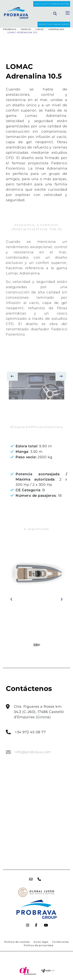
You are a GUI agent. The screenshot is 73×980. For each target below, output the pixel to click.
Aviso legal (41, 942)
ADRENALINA (56, 29)
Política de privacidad (38, 945)
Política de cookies (17, 942)
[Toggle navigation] (68, 13)
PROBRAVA (10, 29)
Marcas (26, 29)
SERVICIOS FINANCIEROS (54, 24)
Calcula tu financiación (52, 4)
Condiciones (61, 942)
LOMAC (40, 29)
